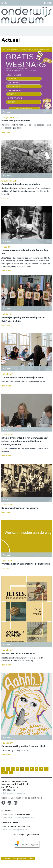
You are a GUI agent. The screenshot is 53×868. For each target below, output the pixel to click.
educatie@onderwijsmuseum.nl (15, 829)
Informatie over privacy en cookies (18, 858)
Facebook (3, 803)
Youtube (9, 803)
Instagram (16, 803)
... (46, 769)
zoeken (48, 3)
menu (4, 3)
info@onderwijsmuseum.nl (13, 793)
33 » (5, 772)
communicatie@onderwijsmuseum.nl (18, 818)
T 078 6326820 (8, 790)
